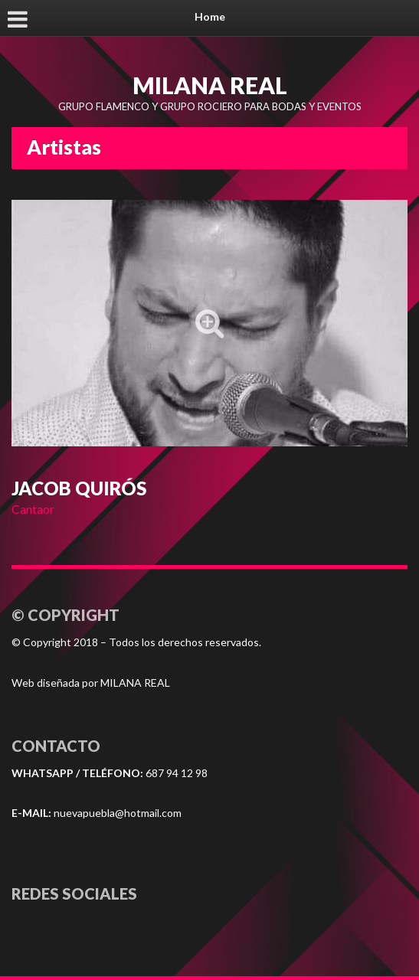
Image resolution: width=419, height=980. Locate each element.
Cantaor (33, 509)
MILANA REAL (210, 85)
